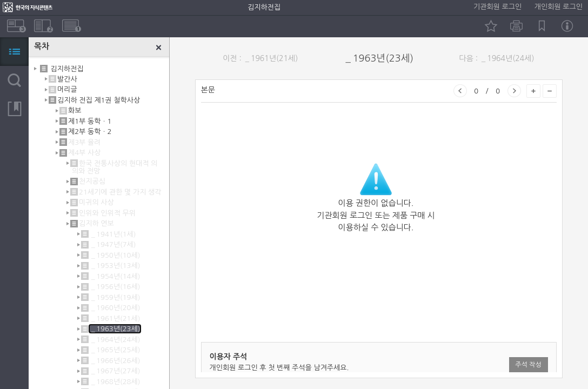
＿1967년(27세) (115, 371)
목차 (14, 52)
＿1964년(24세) (115, 340)
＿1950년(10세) (115, 255)
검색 (14, 80)
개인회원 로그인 (559, 7)
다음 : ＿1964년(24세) (497, 58)
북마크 (542, 26)
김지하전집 (67, 68)
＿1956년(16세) (115, 287)
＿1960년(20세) (115, 308)
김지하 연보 (96, 223)
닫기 (159, 48)
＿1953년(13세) (115, 266)
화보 (75, 110)
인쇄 (516, 26)
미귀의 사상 (96, 202)
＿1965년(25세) (115, 350)
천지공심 (92, 181)
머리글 (67, 89)
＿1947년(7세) (113, 244)
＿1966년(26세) (115, 361)
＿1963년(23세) (115, 329)
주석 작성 (528, 365)
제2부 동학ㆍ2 (90, 132)
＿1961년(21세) (115, 318)
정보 (567, 26)
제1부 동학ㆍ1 (90, 121)
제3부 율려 (84, 142)
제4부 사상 (84, 153)
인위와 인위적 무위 (107, 213)
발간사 (67, 79)
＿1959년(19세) (115, 297)
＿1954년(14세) (115, 276)
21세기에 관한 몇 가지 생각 (120, 192)
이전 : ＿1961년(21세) (260, 58)
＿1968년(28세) (115, 382)
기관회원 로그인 (497, 7)
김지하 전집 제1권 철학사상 (99, 100)
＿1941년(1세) (113, 234)
